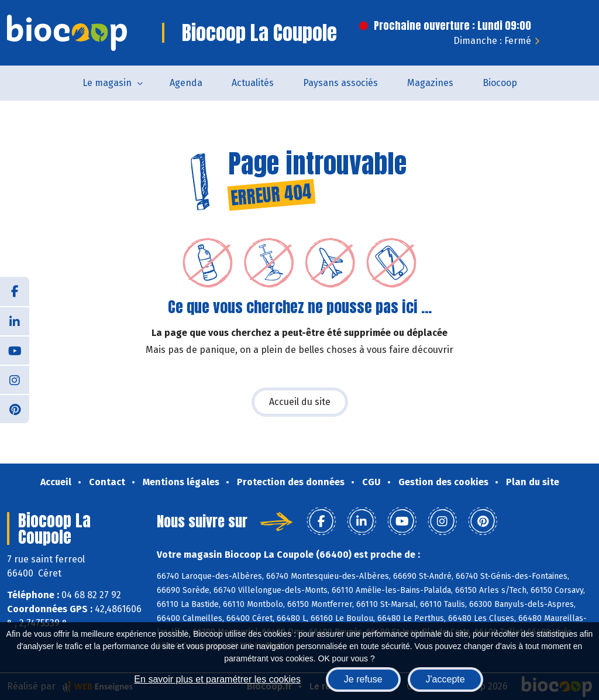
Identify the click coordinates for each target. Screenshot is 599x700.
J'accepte (445, 679)
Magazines (430, 83)
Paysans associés (340, 83)
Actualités (253, 83)
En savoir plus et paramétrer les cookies (217, 679)
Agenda (186, 83)
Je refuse (363, 679)
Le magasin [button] (107, 83)
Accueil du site (300, 402)
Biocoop (500, 83)
